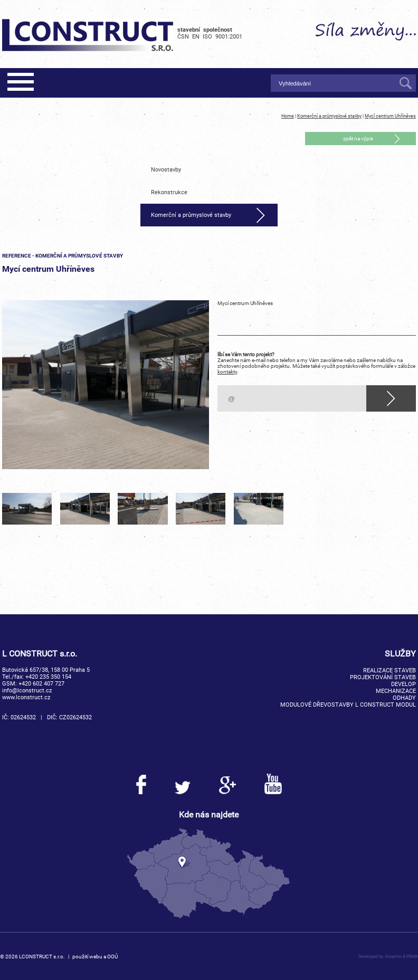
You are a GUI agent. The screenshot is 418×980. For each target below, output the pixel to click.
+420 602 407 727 (41, 684)
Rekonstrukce (169, 192)
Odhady (404, 698)
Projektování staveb (383, 677)
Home (288, 116)
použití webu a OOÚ (95, 957)
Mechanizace (396, 691)
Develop (403, 684)
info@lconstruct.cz (27, 691)
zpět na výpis (358, 139)
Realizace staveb (389, 670)
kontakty (227, 372)
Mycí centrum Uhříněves (390, 116)
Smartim (393, 956)
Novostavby (166, 170)
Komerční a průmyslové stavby (329, 116)
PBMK (412, 956)
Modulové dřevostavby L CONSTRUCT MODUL (348, 705)
